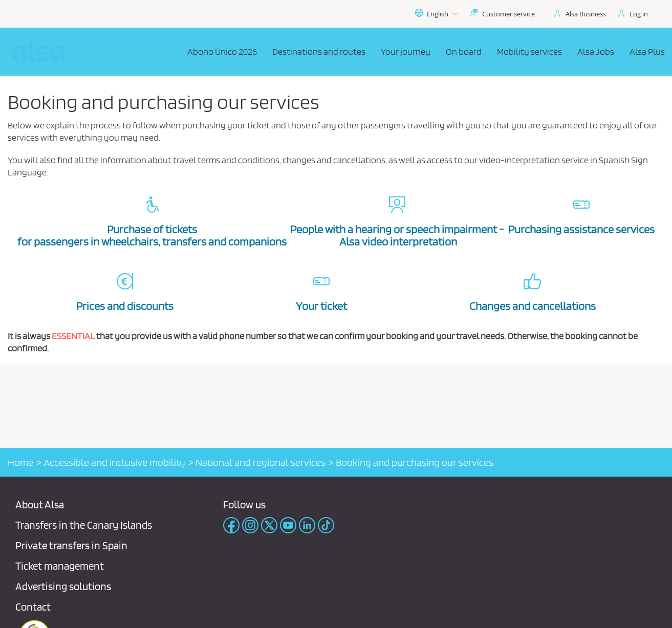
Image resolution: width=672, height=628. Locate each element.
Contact (33, 607)
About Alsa (40, 504)
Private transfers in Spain (71, 545)
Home (20, 462)
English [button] (437, 14)
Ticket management (60, 566)
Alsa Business (586, 14)
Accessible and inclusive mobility (114, 462)
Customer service (508, 14)
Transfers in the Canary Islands (84, 525)
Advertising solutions (63, 586)
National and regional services (261, 462)
